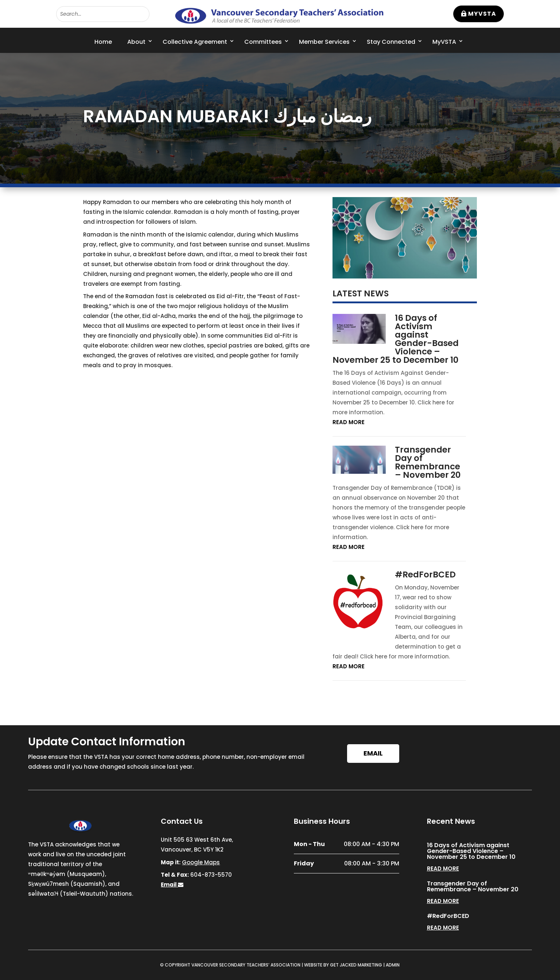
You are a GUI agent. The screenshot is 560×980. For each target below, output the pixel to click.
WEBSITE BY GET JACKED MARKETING (343, 965)
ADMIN (393, 965)
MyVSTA (482, 14)
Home (103, 42)
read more (349, 422)
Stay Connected (391, 42)
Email (373, 753)
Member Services (324, 42)
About (136, 42)
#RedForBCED (425, 574)
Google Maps (201, 862)
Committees (263, 42)
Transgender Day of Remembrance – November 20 (428, 462)
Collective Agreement (195, 42)
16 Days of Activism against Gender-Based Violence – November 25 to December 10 (396, 339)
